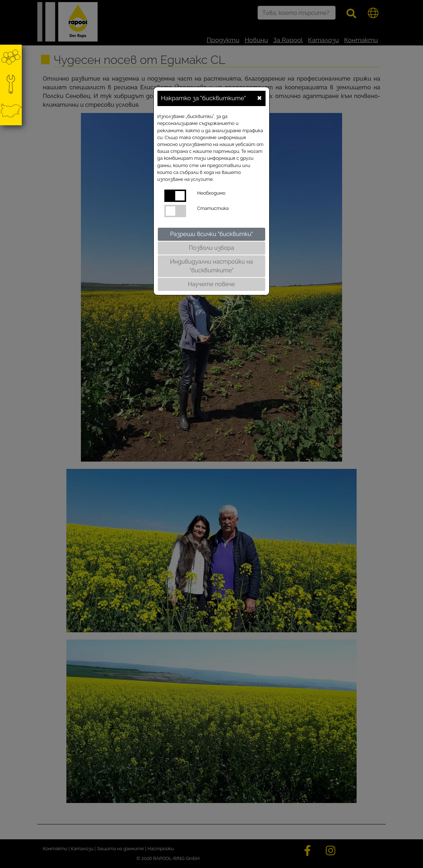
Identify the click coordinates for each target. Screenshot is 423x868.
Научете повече (211, 284)
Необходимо (211, 193)
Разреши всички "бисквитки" (212, 234)
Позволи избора (212, 248)
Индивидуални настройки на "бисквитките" (212, 266)
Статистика (213, 208)
